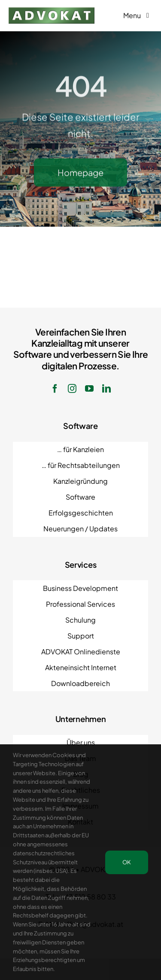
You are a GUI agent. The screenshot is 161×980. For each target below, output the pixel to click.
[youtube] (89, 389)
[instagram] (72, 389)
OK (127, 862)
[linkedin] (106, 389)
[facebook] (55, 389)
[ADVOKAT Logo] (52, 10)
